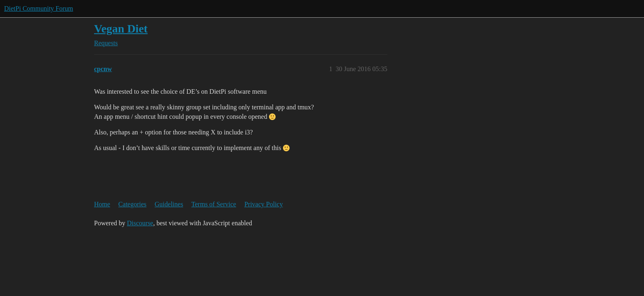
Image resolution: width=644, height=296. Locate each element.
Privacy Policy (264, 204)
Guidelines (169, 204)
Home (102, 204)
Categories (132, 204)
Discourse (140, 223)
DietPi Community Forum (39, 8)
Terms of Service (214, 204)
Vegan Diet (121, 29)
